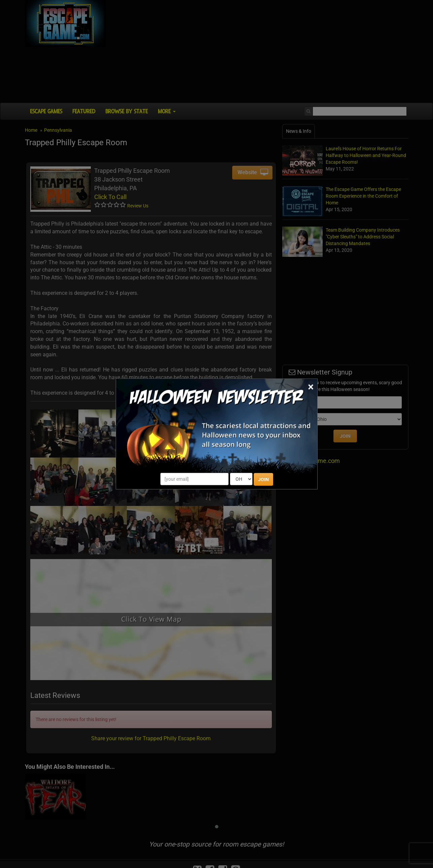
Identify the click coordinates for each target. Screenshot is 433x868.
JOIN (263, 479)
